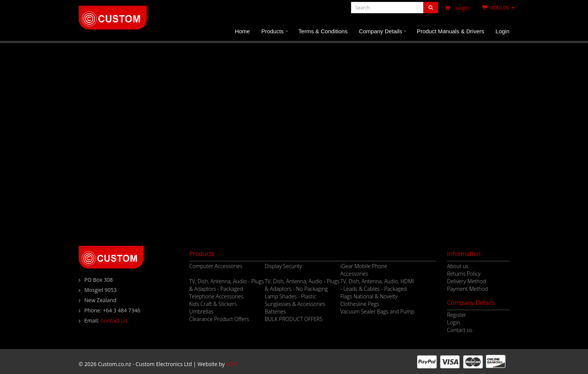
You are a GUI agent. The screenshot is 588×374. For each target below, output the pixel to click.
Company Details (384, 34)
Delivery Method (467, 281)
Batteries (275, 311)
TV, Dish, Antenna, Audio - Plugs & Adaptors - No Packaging (302, 285)
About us (458, 266)
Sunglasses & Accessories (295, 304)
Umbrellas (201, 311)
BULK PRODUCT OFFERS (294, 319)
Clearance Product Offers (219, 319)
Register (457, 315)
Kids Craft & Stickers (213, 304)
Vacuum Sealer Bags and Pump (378, 311)
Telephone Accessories (217, 296)
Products (276, 34)
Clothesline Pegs (360, 304)
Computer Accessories (216, 266)
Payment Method (467, 289)
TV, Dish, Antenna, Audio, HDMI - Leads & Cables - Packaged (377, 285)
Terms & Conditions (323, 31)
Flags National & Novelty (369, 296)
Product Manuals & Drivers (450, 31)
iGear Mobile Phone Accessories (364, 270)
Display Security (284, 266)
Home (242, 31)
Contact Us (114, 320)
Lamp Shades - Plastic (291, 296)
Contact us (460, 330)
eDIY (232, 364)
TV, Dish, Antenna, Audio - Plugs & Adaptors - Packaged (227, 285)
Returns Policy (464, 274)
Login (455, 8)
